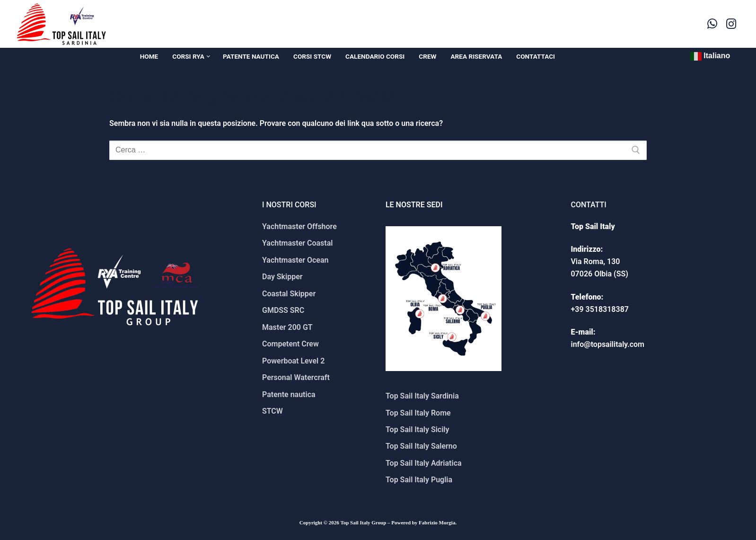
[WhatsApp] (712, 24)
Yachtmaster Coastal (297, 243)
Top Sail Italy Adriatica (424, 463)
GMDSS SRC (283, 310)
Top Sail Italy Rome (418, 413)
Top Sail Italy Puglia (419, 480)
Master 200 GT (287, 327)
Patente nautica (289, 394)
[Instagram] (731, 24)
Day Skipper (282, 277)
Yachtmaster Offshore (299, 226)
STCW (273, 411)
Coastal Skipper (289, 294)
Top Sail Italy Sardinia (422, 396)
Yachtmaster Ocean (295, 260)
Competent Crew (290, 344)
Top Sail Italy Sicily (417, 429)
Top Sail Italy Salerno (421, 446)
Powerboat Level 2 (293, 361)
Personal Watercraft (296, 377)
